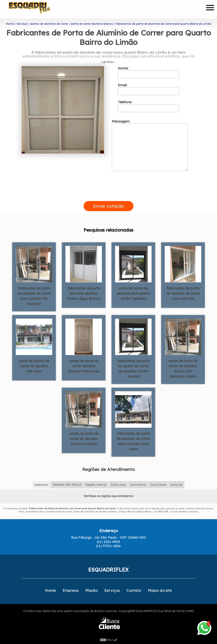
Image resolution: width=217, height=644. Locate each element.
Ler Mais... (108, 62)
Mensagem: (150, 145)
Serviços (112, 590)
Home (50, 590)
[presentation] (108, 196)
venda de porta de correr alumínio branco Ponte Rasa (84, 366)
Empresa (71, 590)
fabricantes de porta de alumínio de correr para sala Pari (183, 293)
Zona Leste (118, 485)
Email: (148, 89)
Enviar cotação (108, 206)
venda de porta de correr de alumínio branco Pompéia (84, 439)
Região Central (96, 485)
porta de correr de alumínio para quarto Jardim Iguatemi (133, 293)
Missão (91, 590)
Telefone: (148, 106)
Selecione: (41, 485)
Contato (134, 590)
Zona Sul (176, 485)
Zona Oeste (158, 485)
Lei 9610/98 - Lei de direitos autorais (176, 512)
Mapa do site (160, 590)
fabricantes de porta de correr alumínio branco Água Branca (84, 293)
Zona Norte (138, 485)
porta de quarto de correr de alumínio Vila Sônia (34, 366)
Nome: (148, 72)
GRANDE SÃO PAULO (67, 485)
